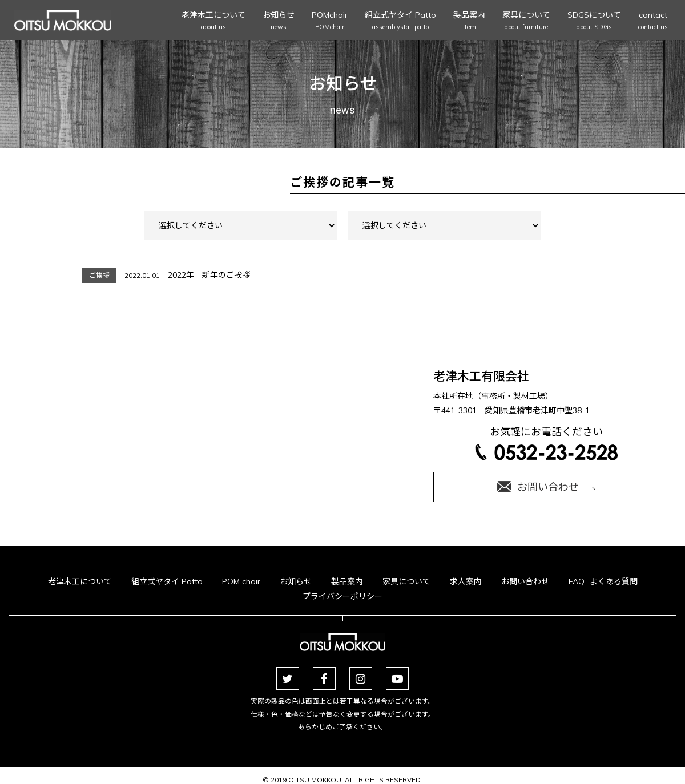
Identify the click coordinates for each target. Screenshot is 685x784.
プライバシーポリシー (342, 596)
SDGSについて (594, 21)
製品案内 (469, 21)
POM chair (241, 581)
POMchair (330, 21)
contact (653, 21)
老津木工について (213, 21)
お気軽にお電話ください (546, 442)
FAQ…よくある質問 (603, 581)
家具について (526, 21)
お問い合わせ (525, 581)
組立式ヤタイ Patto (400, 21)
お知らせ (279, 21)
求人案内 (466, 581)
